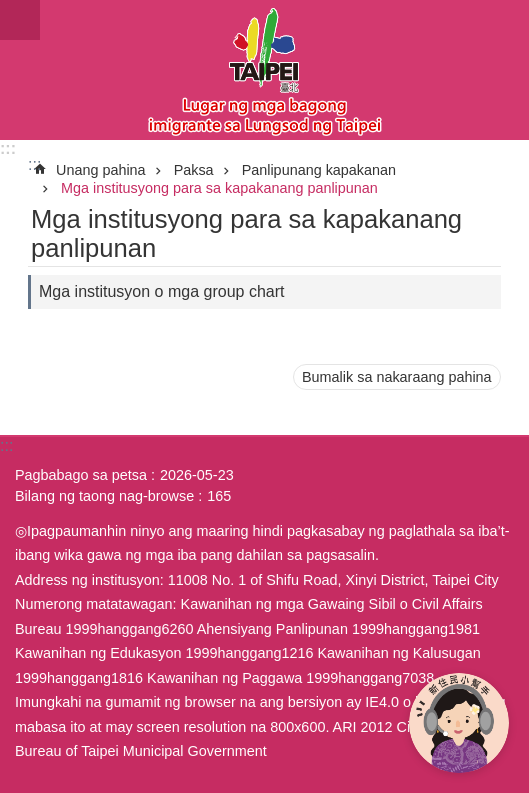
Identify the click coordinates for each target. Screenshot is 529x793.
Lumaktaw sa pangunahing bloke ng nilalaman (10, 10)
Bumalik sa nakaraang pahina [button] (397, 377)
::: (8, 148)
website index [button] (20, 20)
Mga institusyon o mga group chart (161, 291)
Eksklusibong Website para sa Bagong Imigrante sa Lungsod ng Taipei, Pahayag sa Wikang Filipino (264, 70)
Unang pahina (101, 170)
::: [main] (34, 164)
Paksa (194, 170)
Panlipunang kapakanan (319, 170)
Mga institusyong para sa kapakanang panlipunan (219, 188)
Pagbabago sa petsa (81, 475)
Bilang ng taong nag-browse (104, 496)
